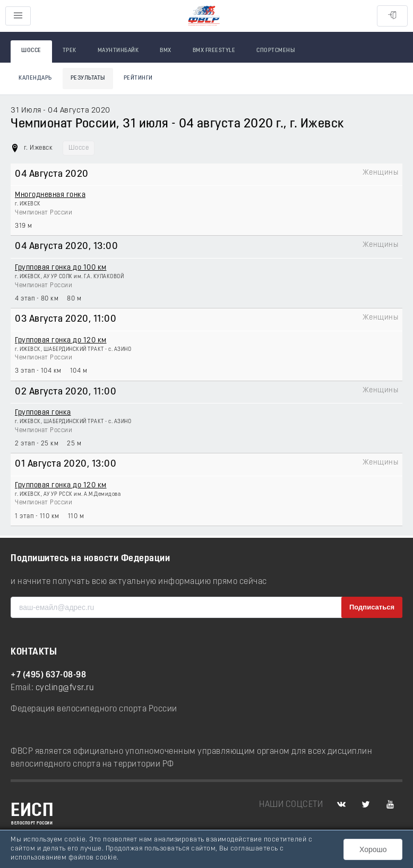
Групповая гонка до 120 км (61, 341)
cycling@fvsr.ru (65, 688)
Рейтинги (138, 78)
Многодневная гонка (50, 195)
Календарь (35, 78)
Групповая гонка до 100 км (61, 268)
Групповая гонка (43, 413)
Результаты (88, 78)
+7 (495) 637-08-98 (48, 675)
